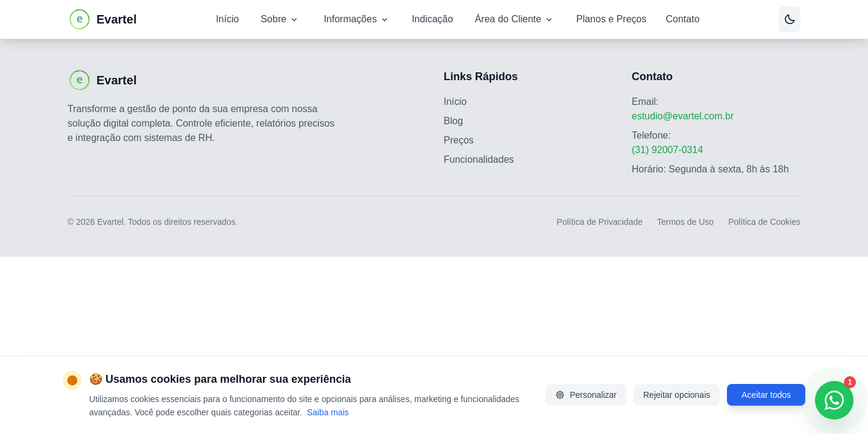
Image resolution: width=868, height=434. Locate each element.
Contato (682, 19)
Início (227, 19)
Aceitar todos (766, 395)
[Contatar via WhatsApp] (834, 400)
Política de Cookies (764, 222)
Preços (459, 140)
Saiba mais (328, 412)
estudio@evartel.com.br (683, 116)
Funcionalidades (479, 159)
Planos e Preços (612, 19)
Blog (453, 121)
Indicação (432, 19)
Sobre (280, 19)
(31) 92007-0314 (667, 150)
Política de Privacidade (600, 222)
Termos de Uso (685, 222)
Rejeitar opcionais (677, 395)
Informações (357, 19)
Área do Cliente (515, 19)
